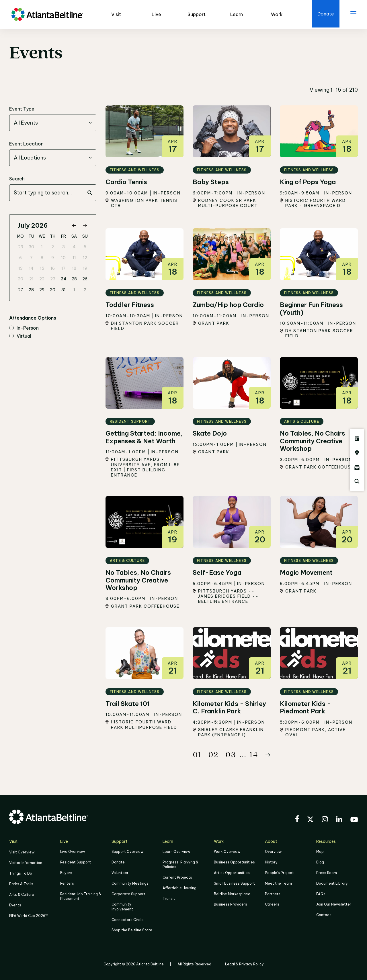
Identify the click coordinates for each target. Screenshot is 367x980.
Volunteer (120, 873)
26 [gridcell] (85, 279)
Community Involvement (122, 906)
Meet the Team (278, 883)
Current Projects (177, 877)
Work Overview (227, 852)
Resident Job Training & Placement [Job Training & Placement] (81, 896)
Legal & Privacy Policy (244, 963)
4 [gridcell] (74, 247)
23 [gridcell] (53, 279)
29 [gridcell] (21, 247)
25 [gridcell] (74, 279)
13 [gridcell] (21, 268)
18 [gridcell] (74, 268)
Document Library (332, 883)
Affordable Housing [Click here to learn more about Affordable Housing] (179, 888)
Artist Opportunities (232, 873)
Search (17, 179)
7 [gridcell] (31, 258)
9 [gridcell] (53, 258)
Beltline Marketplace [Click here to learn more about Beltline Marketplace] (232, 894)
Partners (273, 894)
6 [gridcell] (21, 258)
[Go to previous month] (74, 226)
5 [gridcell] (85, 247)
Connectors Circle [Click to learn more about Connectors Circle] (128, 919)
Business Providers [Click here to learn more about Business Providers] (231, 904)
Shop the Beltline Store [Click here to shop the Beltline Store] (132, 929)
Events (15, 904)
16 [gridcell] (53, 268)
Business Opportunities (234, 862)
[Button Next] (268, 755)
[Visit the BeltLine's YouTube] (354, 821)
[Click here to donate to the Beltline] (324, 14)
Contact (324, 914)
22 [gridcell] (42, 279)
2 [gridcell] (53, 247)
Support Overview (127, 852)
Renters (67, 883)
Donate (118, 862)
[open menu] (353, 14)
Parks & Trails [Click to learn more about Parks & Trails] (21, 883)
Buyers (66, 873)
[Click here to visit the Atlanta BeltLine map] (357, 453)
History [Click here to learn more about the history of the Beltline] (271, 862)
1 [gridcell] (42, 247)
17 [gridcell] (64, 268)
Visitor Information (26, 863)
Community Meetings (130, 883)
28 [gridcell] (31, 290)
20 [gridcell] (21, 279)
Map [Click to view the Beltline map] (320, 852)
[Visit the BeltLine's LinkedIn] (339, 820)
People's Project (279, 873)
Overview (273, 852)
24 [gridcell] (64, 279)
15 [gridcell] (42, 268)
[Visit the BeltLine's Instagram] (325, 820)
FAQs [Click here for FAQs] (321, 894)
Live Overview (73, 852)
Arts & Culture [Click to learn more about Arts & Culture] (22, 894)
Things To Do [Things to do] (21, 873)
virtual (20, 336)
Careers (272, 904)
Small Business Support (234, 883)
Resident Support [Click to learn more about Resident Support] (76, 862)
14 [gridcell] (31, 268)
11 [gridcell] (74, 258)
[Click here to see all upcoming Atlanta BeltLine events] (357, 438)
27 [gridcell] (21, 290)
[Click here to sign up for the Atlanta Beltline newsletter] (357, 467)
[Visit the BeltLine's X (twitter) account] (310, 820)
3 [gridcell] (64, 247)
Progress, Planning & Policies (180, 865)
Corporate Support (128, 894)
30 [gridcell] (31, 247)
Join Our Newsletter (334, 904)
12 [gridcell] (85, 258)
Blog (320, 862)
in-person (24, 328)
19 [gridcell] (85, 268)
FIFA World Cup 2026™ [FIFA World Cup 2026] (29, 915)
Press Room (327, 873)
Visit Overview (22, 852)
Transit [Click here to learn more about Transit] (169, 898)
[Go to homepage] (47, 14)
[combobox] (53, 123)
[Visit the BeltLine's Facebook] (297, 820)
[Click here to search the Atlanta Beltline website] (357, 481)
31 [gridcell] (64, 290)
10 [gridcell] (63, 258)
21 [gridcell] (31, 279)
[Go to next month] (85, 226)
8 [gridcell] (42, 258)
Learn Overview (176, 852)
